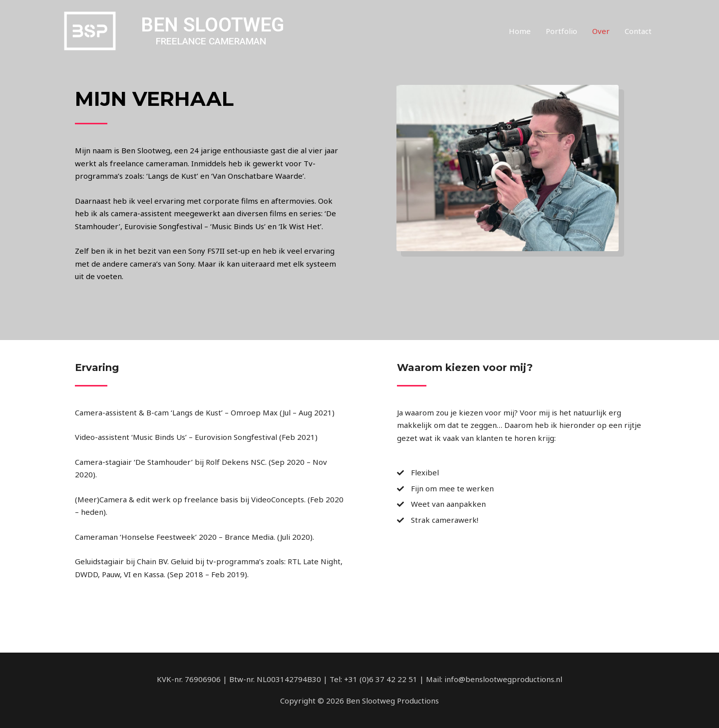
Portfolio (561, 31)
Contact (638, 31)
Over (601, 31)
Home (520, 31)
